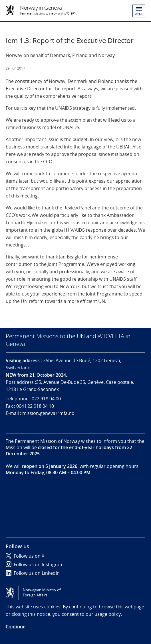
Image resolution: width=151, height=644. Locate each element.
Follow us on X (25, 556)
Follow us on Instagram (35, 564)
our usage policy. (104, 614)
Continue (16, 627)
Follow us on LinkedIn (33, 573)
